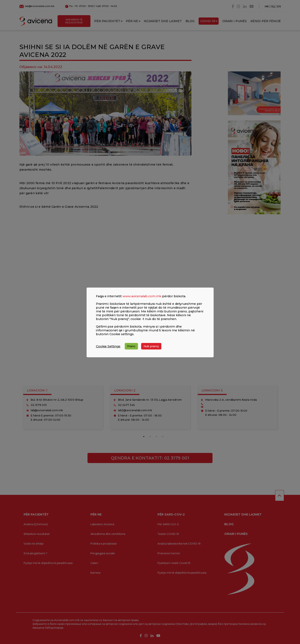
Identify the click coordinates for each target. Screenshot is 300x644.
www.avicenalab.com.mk (142, 296)
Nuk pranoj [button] (151, 346)
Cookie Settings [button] (108, 346)
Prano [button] (131, 346)
